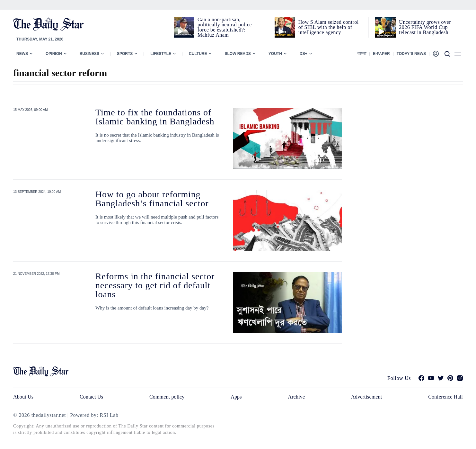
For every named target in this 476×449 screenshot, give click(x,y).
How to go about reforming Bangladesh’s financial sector (152, 199)
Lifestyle (161, 54)
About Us (23, 397)
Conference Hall (445, 397)
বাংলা (362, 54)
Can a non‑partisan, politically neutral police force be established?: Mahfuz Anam (225, 27)
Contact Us (91, 397)
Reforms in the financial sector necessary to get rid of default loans (155, 285)
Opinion (54, 54)
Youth (275, 54)
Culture (198, 54)
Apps (236, 397)
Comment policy (167, 397)
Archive (297, 397)
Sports (125, 54)
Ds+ (304, 54)
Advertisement (366, 397)
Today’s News (411, 54)
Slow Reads (238, 54)
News (22, 54)
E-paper (381, 54)
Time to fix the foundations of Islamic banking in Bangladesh (155, 117)
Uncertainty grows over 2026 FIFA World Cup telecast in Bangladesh (425, 27)
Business (89, 54)
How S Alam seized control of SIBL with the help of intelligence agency (329, 27)
